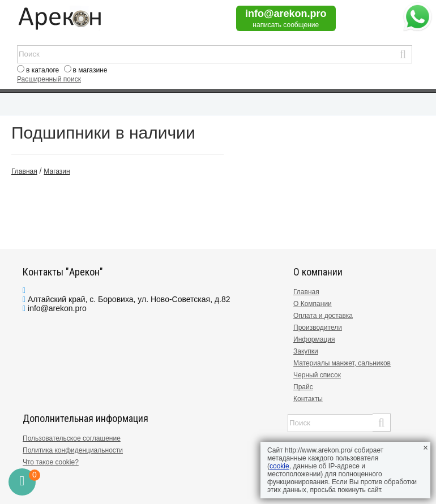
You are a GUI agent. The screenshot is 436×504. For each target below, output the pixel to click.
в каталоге (42, 70)
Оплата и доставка (323, 316)
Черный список (317, 375)
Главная (306, 292)
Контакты (308, 399)
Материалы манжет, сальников (342, 363)
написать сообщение (286, 25)
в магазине (90, 70)
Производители (318, 328)
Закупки (306, 351)
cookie (279, 466)
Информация (314, 339)
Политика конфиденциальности (73, 450)
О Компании (313, 304)
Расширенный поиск (49, 79)
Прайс (303, 387)
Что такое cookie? (51, 462)
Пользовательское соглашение (72, 438)
